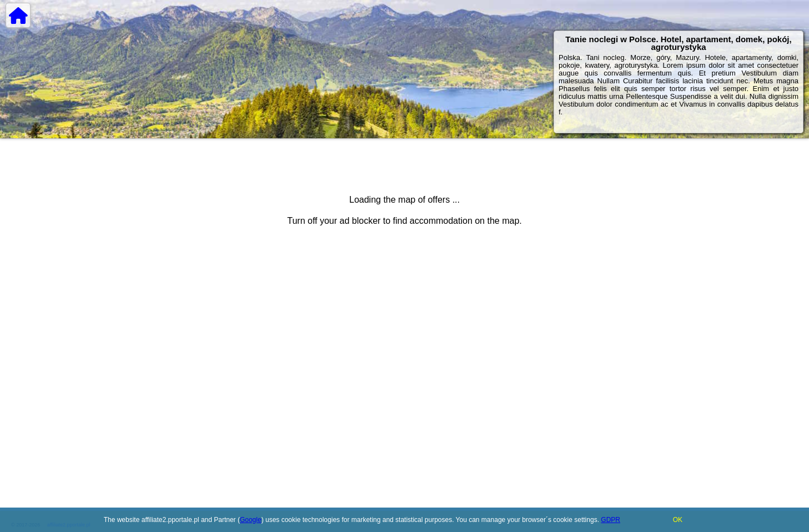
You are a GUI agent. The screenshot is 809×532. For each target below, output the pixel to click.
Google (251, 520)
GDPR (610, 520)
